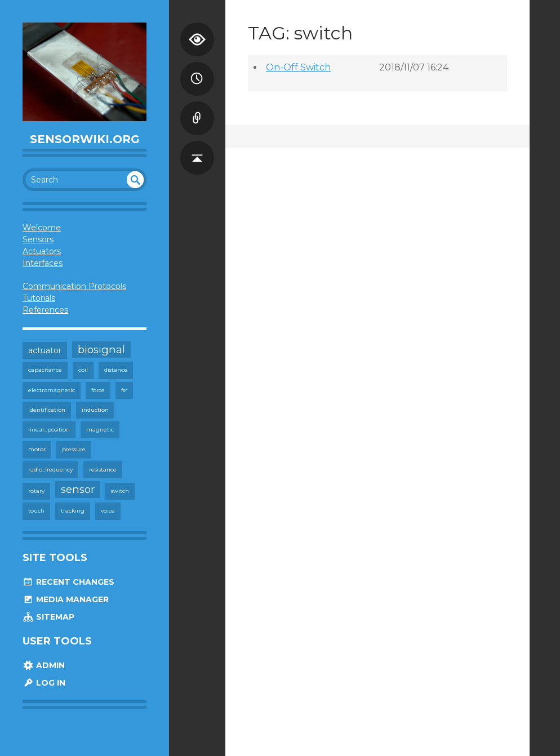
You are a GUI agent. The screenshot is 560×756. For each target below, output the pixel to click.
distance (116, 370)
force (98, 390)
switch (120, 491)
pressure (74, 449)
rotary (36, 491)
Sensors (38, 239)
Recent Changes (68, 582)
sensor (78, 489)
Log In (44, 683)
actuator (45, 350)
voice (108, 511)
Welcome (42, 228)
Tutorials (39, 298)
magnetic (100, 430)
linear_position (49, 430)
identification (47, 410)
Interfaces (43, 263)
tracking (73, 511)
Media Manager (66, 599)
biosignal (101, 350)
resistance (103, 470)
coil (83, 370)
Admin (44, 665)
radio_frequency (50, 470)
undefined (135, 180)
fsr (124, 390)
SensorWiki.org (85, 139)
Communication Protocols (74, 286)
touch (36, 511)
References (45, 310)
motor (37, 449)
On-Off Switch (298, 67)
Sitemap (48, 617)
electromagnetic (52, 390)
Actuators (42, 251)
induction (95, 410)
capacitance (45, 370)
